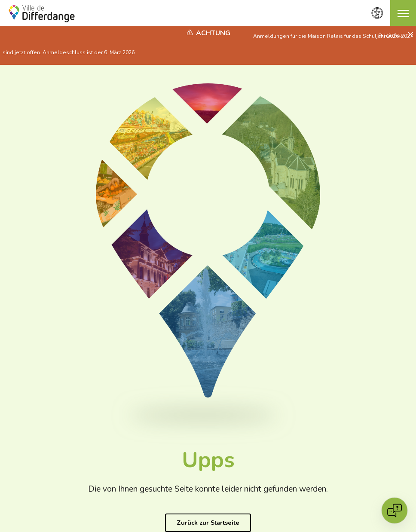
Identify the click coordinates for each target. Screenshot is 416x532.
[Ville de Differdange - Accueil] (42, 14)
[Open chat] (395, 511)
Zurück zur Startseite (208, 523)
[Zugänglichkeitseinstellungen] (377, 13)
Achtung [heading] (213, 33)
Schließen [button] (392, 36)
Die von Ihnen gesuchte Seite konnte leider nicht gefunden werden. (208, 489)
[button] (403, 13)
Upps (208, 460)
